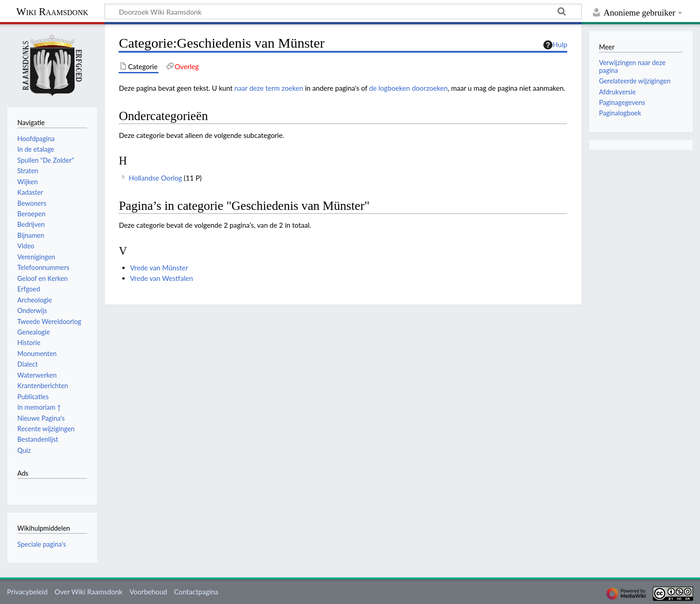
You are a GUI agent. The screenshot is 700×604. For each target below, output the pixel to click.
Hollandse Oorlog (155, 178)
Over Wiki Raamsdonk (88, 592)
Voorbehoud (148, 592)
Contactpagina (196, 592)
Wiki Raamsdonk (52, 12)
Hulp (555, 45)
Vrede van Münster (159, 268)
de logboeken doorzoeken (409, 88)
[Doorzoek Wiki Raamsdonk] (343, 11)
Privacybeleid (27, 592)
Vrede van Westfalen (162, 278)
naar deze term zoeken (269, 88)
